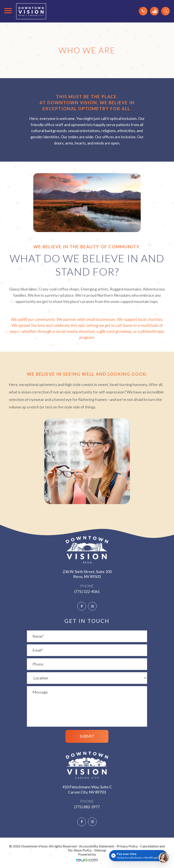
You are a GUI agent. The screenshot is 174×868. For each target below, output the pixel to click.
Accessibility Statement (97, 846)
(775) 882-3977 (87, 807)
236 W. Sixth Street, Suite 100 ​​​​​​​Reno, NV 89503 (87, 574)
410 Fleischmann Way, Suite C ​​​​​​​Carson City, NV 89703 (87, 789)
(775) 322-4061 (87, 592)
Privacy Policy (127, 846)
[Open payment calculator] (138, 856)
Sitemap (100, 850)
